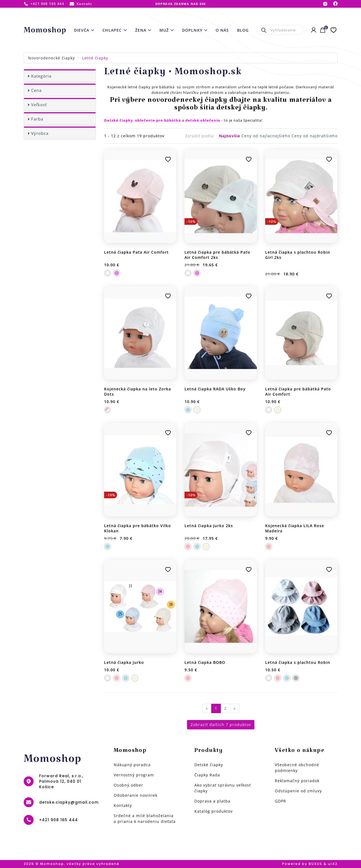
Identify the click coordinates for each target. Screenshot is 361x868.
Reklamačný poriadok (297, 781)
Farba (37, 119)
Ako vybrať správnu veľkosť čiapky (223, 788)
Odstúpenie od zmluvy (298, 791)
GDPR (280, 801)
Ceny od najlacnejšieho (267, 136)
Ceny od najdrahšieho (315, 136)
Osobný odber (128, 785)
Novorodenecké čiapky (51, 58)
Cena (36, 90)
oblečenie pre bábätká (158, 120)
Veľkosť (39, 105)
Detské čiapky (209, 765)
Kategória (41, 76)
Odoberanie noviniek (136, 795)
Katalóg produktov (214, 811)
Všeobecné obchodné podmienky (297, 768)
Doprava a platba (212, 801)
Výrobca (40, 133)
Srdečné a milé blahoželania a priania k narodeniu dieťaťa (145, 818)
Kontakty (123, 805)
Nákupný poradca (132, 765)
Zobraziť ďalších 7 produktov (221, 725)
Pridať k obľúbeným (168, 159)
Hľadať (264, 30)
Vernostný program (134, 775)
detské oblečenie (203, 120)
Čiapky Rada (207, 775)
